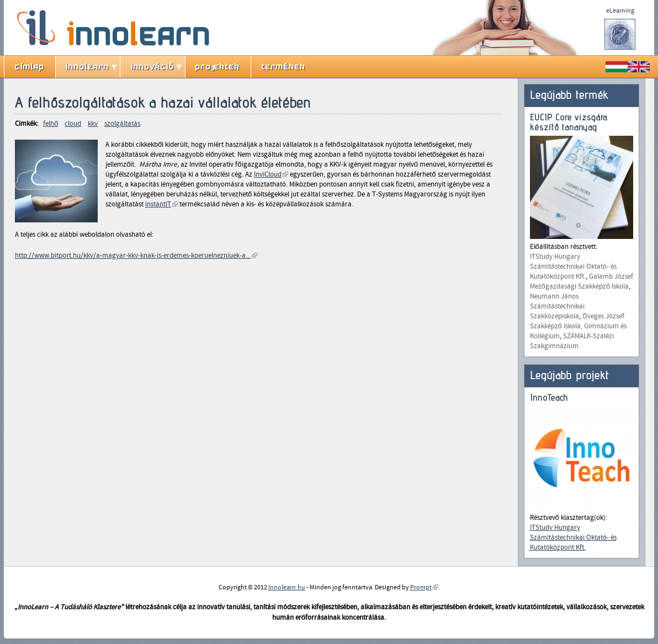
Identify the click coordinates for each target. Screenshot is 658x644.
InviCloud (271, 174)
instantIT (161, 204)
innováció (153, 67)
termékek (284, 67)
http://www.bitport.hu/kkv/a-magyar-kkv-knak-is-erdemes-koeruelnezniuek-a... (136, 256)
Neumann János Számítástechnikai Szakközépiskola (557, 306)
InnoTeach (549, 398)
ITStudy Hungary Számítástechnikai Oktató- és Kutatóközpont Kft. (573, 267)
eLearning (620, 10)
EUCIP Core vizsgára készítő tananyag (569, 122)
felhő (51, 124)
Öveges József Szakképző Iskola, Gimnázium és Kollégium (578, 326)
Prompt (424, 587)
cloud (73, 124)
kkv (93, 124)
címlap (30, 67)
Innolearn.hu (287, 587)
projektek (218, 67)
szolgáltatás (122, 124)
